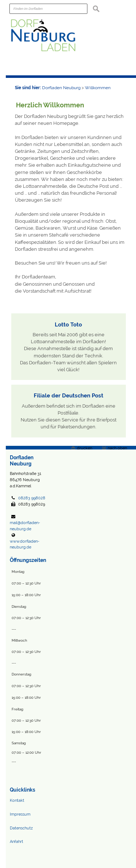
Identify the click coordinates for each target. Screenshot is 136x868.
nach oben (117, 448)
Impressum (20, 814)
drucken (85, 448)
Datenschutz (21, 828)
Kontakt (17, 800)
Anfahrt (17, 841)
